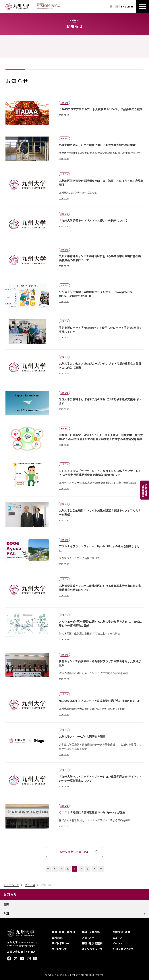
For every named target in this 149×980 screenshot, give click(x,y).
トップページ (11, 885)
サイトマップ (59, 949)
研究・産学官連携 (92, 943)
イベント (118, 943)
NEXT (94, 869)
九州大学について (123, 949)
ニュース (30, 885)
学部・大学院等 (91, 932)
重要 (6, 904)
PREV (55, 869)
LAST (101, 869)
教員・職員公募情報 (63, 932)
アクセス (31, 952)
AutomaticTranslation (145, 490)
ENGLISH (127, 6)
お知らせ (10, 894)
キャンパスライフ (92, 949)
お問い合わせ (15, 952)
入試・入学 (88, 938)
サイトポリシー (61, 943)
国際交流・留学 (121, 932)
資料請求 (57, 938)
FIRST (48, 869)
